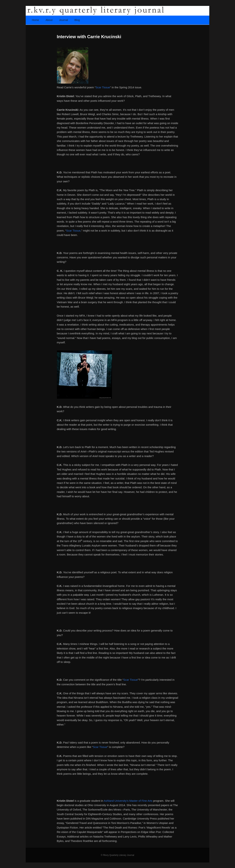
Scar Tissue (103, 87)
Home (35, 20)
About (49, 20)
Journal (64, 20)
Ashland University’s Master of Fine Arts (128, 801)
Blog (77, 20)
